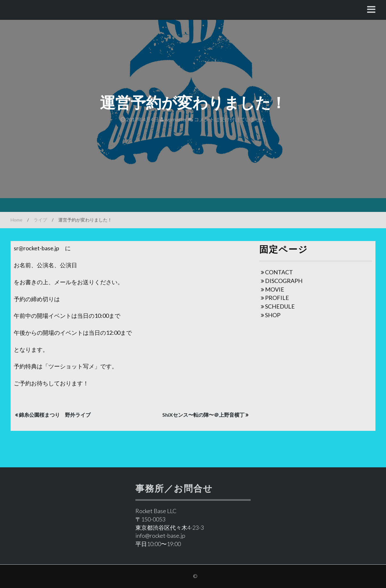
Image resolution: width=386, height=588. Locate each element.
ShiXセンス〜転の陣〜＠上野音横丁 (203, 415)
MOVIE (275, 289)
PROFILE (277, 298)
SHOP (273, 315)
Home (16, 220)
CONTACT (279, 272)
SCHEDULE (280, 306)
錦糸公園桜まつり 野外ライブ (55, 415)
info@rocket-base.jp (160, 536)
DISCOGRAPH (284, 281)
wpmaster (173, 119)
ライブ (40, 220)
